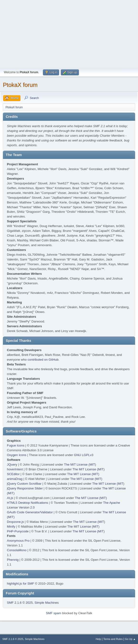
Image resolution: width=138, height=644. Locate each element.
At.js (10, 498)
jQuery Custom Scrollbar (24, 484)
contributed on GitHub (43, 360)
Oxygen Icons (17, 455)
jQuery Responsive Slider (25, 488)
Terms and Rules (113, 639)
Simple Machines (47, 603)
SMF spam (53, 613)
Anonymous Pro (18, 541)
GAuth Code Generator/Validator (30, 512)
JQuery (12, 465)
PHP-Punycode (18, 531)
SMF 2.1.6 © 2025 (20, 603)
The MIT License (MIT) (80, 465)
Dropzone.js (15, 522)
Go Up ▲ (130, 639)
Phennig (13, 560)
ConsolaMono (17, 550)
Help (98, 639)
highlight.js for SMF (20, 584)
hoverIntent (15, 469)
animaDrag (15, 479)
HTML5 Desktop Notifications (28, 503)
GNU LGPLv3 (84, 455)
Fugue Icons (16, 445)
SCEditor (13, 474)
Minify (11, 527)
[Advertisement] (69, 33)
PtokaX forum (20, 85)
